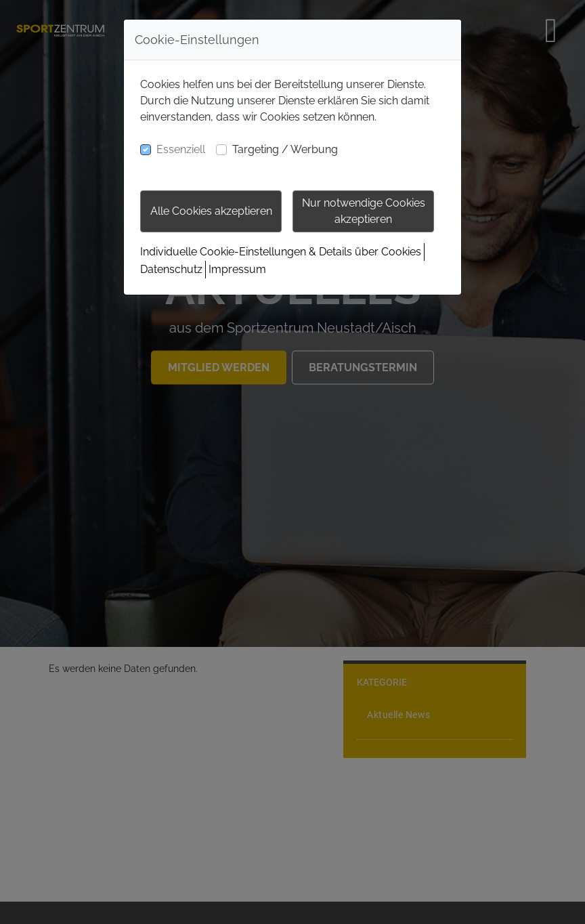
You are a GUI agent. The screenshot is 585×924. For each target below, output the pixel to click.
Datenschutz (171, 269)
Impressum (237, 269)
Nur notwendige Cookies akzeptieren (364, 211)
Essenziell (181, 149)
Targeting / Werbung (285, 149)
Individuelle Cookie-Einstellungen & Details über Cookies (281, 252)
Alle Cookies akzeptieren (211, 211)
